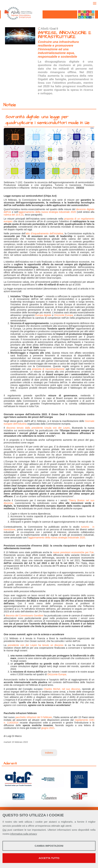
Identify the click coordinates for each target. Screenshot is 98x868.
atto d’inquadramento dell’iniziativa (44, 233)
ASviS (44, 29)
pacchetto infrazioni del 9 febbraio (34, 717)
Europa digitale (43, 315)
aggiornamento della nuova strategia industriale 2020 (47, 212)
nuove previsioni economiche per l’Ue (73, 552)
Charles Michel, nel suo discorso (62, 689)
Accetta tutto (49, 858)
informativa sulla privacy (24, 834)
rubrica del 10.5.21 (14, 215)
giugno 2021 (48, 728)
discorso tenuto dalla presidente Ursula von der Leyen (38, 428)
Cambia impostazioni (49, 846)
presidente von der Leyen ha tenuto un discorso (36, 645)
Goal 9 (54, 29)
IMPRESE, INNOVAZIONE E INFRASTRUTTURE (64, 35)
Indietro (49, 753)
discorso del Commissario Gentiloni (24, 616)
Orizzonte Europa (63, 315)
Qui (4, 830)
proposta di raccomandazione (48, 369)
